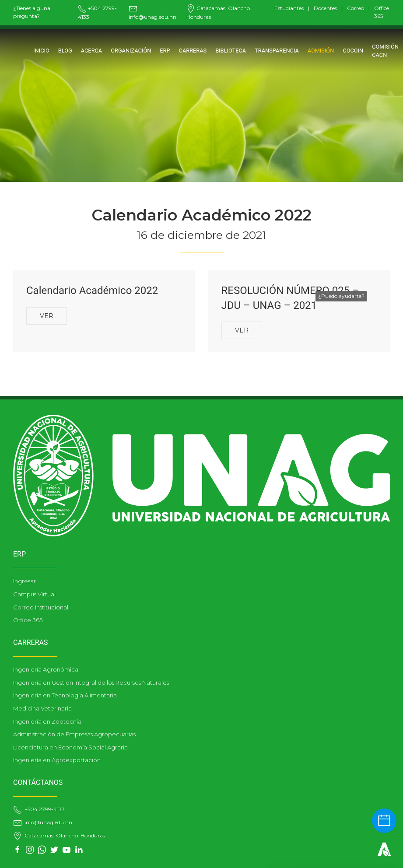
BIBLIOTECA (231, 51)
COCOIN (353, 51)
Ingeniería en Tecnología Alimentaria (65, 695)
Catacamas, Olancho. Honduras (59, 835)
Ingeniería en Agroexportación (57, 760)
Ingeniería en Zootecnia (47, 721)
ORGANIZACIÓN (131, 51)
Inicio (41, 51)
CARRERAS (193, 51)
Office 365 (28, 620)
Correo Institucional (41, 607)
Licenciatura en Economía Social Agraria (70, 747)
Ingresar (25, 581)
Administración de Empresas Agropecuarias (74, 734)
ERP (165, 51)
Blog (65, 51)
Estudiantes (289, 8)
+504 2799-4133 (39, 809)
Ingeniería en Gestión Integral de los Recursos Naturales (91, 682)
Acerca (91, 51)
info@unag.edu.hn (43, 822)
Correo (356, 8)
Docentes (325, 8)
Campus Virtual (34, 594)
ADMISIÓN (321, 51)
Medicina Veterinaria (42, 708)
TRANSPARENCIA (277, 51)
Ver (47, 316)
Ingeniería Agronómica (46, 669)
